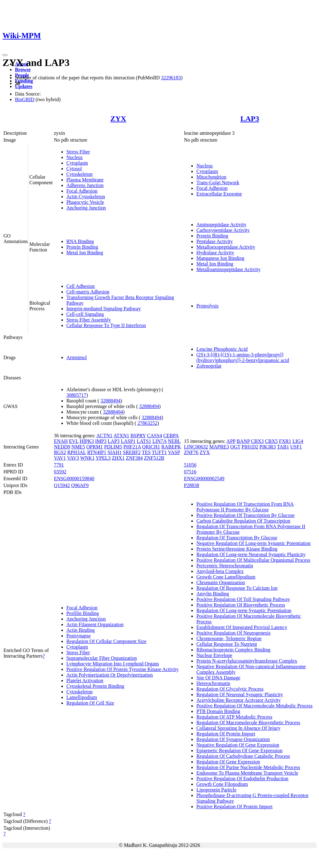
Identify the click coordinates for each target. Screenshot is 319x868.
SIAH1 (114, 452)
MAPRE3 (219, 447)
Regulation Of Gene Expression (228, 762)
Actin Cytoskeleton (86, 197)
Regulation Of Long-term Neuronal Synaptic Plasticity (251, 554)
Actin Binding (81, 630)
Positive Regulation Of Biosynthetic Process (240, 605)
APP (231, 441)
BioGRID (25, 99)
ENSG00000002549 (204, 479)
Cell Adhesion (81, 286)
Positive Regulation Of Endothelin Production (242, 779)
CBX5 (271, 441)
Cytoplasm (77, 163)
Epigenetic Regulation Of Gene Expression (239, 751)
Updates (24, 86)
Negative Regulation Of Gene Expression (238, 745)
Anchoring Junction (86, 208)
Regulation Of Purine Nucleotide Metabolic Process (248, 767)
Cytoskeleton (79, 174)
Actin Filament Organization (95, 624)
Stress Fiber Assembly (89, 320)
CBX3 (257, 441)
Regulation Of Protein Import (226, 734)
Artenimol (77, 357)
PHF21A (132, 447)
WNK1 (87, 458)
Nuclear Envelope (214, 655)
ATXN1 (121, 436)
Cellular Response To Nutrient (227, 644)
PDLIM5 (113, 447)
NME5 (78, 447)
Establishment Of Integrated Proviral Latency (242, 627)
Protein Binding (82, 247)
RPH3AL (77, 452)
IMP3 (101, 441)
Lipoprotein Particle (216, 790)
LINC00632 (196, 447)
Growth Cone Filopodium (222, 784)
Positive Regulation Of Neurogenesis (233, 633)
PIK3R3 (268, 447)
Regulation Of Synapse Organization (233, 739)
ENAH (61, 441)
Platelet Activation (85, 680)
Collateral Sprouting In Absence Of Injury (238, 728)
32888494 (111, 401)
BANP (243, 441)
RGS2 (60, 452)
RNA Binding (80, 241)
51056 (190, 465)
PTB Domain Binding (218, 711)
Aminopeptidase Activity (221, 225)
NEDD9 (62, 447)
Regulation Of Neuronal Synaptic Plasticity (240, 694)
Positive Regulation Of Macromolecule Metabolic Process (254, 706)
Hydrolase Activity (215, 253)
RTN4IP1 (97, 452)
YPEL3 (103, 458)
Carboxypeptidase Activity (223, 230)
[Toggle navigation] (5, 55)
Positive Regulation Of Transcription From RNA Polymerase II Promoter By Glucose (245, 507)
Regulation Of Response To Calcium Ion (237, 588)
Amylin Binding (212, 594)
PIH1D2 (250, 447)
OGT (235, 447)
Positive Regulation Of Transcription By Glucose (245, 515)
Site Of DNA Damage (218, 678)
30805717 (76, 395)
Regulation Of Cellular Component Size (106, 641)
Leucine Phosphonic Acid (222, 349)
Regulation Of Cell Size (90, 703)
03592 (60, 472)
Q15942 (62, 485)
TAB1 (283, 447)
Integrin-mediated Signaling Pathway (104, 309)
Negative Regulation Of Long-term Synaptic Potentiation (253, 543)
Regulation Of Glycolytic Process (230, 689)
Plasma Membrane (85, 180)
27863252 (147, 423)
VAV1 (60, 458)
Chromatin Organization (221, 582)
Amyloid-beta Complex (220, 571)
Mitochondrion (211, 177)
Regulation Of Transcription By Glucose (237, 538)
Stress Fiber (78, 152)
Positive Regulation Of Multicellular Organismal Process (253, 560)
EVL (74, 441)
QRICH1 (151, 447)
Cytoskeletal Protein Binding (95, 686)
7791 (59, 465)
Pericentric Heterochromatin (225, 566)
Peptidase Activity (214, 241)
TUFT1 (159, 452)
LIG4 (298, 441)
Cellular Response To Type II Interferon (106, 325)
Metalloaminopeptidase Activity (228, 269)
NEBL (174, 441)
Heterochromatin (213, 683)
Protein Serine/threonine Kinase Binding (237, 549)
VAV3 (73, 458)
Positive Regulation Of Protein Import (234, 807)
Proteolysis (207, 306)
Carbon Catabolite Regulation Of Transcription (243, 521)
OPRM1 (95, 447)
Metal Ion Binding (85, 253)
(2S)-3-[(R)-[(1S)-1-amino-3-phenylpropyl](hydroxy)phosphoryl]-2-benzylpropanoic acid (243, 357)
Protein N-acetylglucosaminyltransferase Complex (247, 661)
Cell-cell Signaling (85, 314)
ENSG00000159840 (74, 479)
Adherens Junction (85, 185)
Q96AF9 (80, 485)
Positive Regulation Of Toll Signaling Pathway (243, 599)
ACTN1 (104, 436)
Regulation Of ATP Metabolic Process (234, 717)
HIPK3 (87, 441)
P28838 (191, 485)
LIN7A (159, 441)
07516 (190, 472)
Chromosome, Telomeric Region (229, 638)
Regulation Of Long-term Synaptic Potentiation (244, 610)
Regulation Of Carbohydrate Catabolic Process (243, 756)
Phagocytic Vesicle (85, 202)
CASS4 (155, 436)
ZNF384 (134, 458)
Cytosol (74, 169)
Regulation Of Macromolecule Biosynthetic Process (248, 723)
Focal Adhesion (82, 191)
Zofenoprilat (209, 366)
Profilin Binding (83, 613)
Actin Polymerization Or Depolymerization (110, 675)
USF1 (296, 447)
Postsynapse (79, 636)
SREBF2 (132, 452)
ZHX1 (118, 458)
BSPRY (138, 436)
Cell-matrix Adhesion (88, 292)
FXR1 (285, 441)
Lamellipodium (82, 697)
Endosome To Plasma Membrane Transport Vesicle (247, 773)
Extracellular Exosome (219, 194)
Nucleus (74, 157)
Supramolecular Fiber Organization (102, 658)
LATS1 (144, 441)
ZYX (118, 119)
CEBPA (171, 436)
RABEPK (171, 447)
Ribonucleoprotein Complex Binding (233, 650)
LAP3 (250, 119)
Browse (23, 70)
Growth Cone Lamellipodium (226, 577)
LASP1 (128, 441)
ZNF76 (191, 452)
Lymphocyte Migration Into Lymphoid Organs (113, 664)
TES (146, 452)
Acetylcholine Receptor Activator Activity (238, 700)
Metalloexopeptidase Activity (226, 247)
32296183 (171, 78)
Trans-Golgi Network (218, 183)
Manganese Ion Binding (220, 258)
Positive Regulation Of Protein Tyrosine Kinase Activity (122, 669)
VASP (174, 452)
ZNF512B (154, 458)
